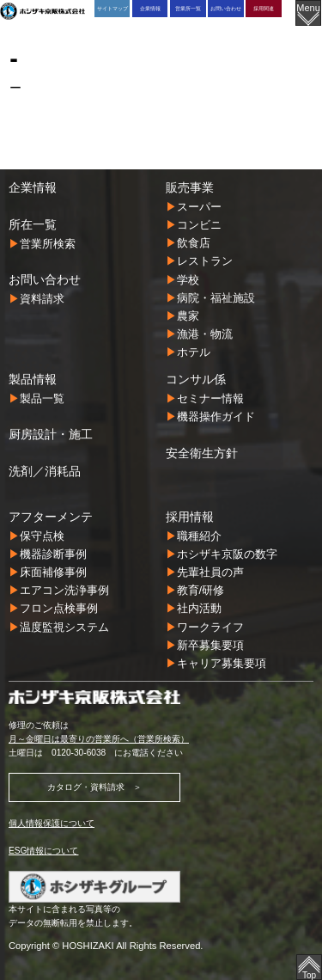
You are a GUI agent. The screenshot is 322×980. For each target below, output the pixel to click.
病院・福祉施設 (216, 298)
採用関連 (264, 8)
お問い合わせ (226, 8)
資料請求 (42, 299)
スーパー (199, 207)
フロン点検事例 (59, 608)
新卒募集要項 (210, 645)
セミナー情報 (210, 398)
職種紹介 (199, 536)
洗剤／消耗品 (45, 471)
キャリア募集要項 (222, 663)
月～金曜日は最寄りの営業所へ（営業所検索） (99, 739)
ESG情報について (43, 851)
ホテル (194, 352)
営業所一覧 (188, 8)
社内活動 (199, 608)
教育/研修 (201, 590)
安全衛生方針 (202, 453)
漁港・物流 (205, 334)
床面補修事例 (53, 572)
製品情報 (33, 379)
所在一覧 (33, 224)
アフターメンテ (51, 517)
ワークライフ (210, 627)
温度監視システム (64, 627)
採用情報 (190, 517)
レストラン (205, 261)
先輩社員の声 (210, 572)
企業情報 (150, 8)
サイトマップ (112, 8)
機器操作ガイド (216, 416)
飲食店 (194, 243)
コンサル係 (196, 379)
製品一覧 (42, 398)
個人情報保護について (52, 823)
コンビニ (199, 225)
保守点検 (42, 536)
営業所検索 (48, 244)
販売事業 (190, 187)
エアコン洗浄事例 (64, 590)
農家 (188, 316)
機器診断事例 (53, 554)
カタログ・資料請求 (86, 787)
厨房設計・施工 (51, 434)
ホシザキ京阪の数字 (227, 554)
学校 (188, 280)
